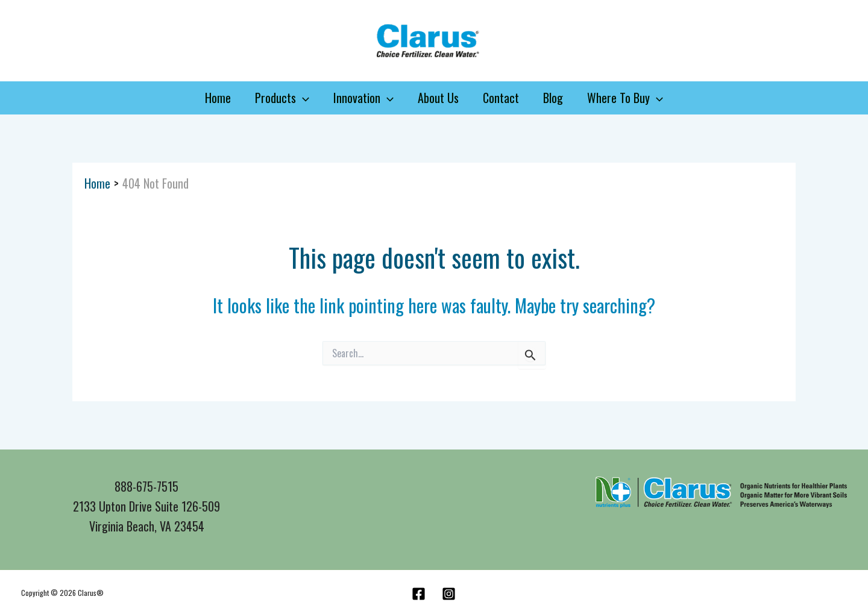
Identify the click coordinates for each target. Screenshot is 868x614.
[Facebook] (419, 594)
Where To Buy (625, 98)
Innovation (363, 98)
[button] (303, 98)
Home (218, 98)
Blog (553, 98)
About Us (438, 98)
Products (282, 98)
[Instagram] (449, 594)
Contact (501, 98)
